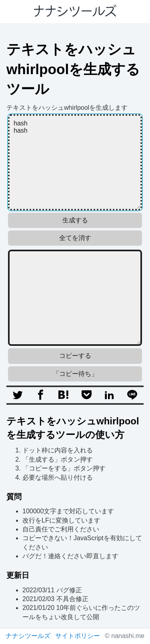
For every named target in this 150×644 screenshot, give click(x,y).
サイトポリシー (78, 636)
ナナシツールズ (28, 636)
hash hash (75, 162)
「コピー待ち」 (75, 374)
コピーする (75, 356)
